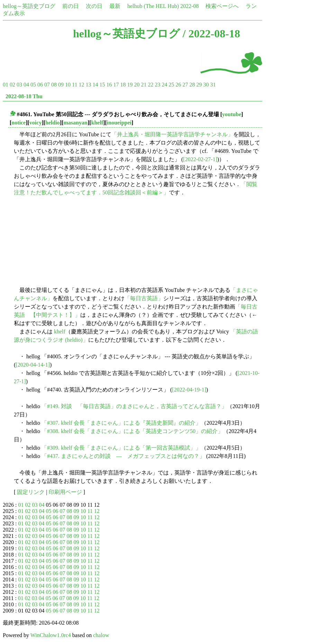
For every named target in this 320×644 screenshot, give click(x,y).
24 (164, 85)
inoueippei (119, 123)
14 (95, 85)
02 (12, 85)
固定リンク (31, 492)
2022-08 (189, 6)
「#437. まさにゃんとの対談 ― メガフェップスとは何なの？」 (123, 456)
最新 (115, 6)
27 (185, 85)
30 (206, 85)
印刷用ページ (65, 492)
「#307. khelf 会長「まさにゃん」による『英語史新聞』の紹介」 (121, 423)
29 (199, 85)
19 (130, 85)
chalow (101, 635)
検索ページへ (222, 6)
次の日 (94, 6)
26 (178, 85)
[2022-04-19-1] (189, 390)
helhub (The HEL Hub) (153, 6)
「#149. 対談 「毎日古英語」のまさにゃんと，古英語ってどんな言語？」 (134, 406)
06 (40, 85)
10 (68, 85)
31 (213, 85)
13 (88, 85)
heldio (53, 123)
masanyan (76, 123)
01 (6, 85)
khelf (97, 123)
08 (54, 85)
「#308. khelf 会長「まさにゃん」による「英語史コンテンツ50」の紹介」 (132, 431)
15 (102, 85)
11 (75, 85)
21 (144, 85)
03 (19, 85)
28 (192, 85)
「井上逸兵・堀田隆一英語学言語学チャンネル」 (172, 134)
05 (33, 85)
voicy (36, 123)
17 (116, 85)
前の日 (71, 6)
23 (157, 85)
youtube (232, 114)
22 (150, 85)
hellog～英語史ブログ (29, 6)
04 (26, 85)
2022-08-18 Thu (24, 96)
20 (137, 85)
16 (109, 85)
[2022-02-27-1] (200, 159)
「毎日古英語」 (144, 298)
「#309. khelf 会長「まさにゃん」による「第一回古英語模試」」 (121, 448)
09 (61, 85)
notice (19, 123)
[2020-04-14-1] (33, 365)
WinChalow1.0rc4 (51, 635)
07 (47, 85)
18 (123, 85)
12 (81, 85)
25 (171, 85)
